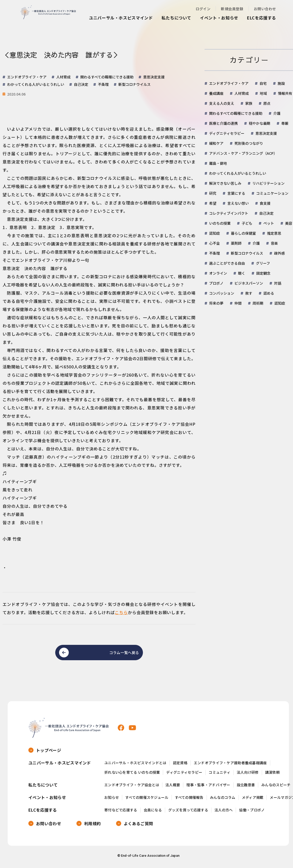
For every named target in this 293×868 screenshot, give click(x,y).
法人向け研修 (248, 775)
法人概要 (173, 787)
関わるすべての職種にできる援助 (236, 113)
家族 (249, 103)
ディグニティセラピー (227, 133)
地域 (263, 93)
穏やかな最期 (260, 123)
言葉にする (236, 193)
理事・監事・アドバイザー (208, 787)
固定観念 (263, 273)
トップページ (49, 753)
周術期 (258, 303)
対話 (278, 283)
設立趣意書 (246, 787)
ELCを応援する (262, 18)
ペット (269, 223)
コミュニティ (219, 775)
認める (269, 293)
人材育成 (242, 93)
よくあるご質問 (138, 826)
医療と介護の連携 (223, 123)
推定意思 (274, 233)
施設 (281, 83)
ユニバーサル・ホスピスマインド (121, 18)
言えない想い (238, 203)
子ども (247, 223)
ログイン (203, 9)
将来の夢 (216, 303)
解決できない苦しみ (225, 183)
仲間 (238, 303)
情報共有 (285, 93)
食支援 (265, 203)
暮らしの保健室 (243, 233)
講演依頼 (272, 775)
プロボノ (216, 283)
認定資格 (180, 765)
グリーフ (263, 263)
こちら (121, 612)
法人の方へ (224, 812)
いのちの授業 (220, 223)
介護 (277, 113)
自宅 (263, 83)
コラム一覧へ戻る (119, 654)
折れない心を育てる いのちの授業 (132, 775)
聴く (242, 273)
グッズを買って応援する (188, 812)
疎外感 (279, 253)
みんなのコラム (223, 800)
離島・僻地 (218, 163)
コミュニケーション (272, 193)
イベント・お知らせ (219, 18)
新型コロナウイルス (247, 253)
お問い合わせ (265, 9)
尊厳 (285, 123)
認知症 (215, 233)
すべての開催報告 (189, 800)
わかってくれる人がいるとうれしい (238, 173)
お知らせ (112, 800)
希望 (213, 203)
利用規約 (92, 826)
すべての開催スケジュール (147, 800)
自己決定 (266, 213)
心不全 (215, 243)
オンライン (218, 273)
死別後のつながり (249, 143)
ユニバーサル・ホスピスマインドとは (135, 765)
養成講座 (216, 93)
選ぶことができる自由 (227, 263)
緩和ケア (216, 143)
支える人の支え (222, 103)
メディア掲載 (253, 800)
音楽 (274, 243)
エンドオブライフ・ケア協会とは (132, 787)
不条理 (215, 253)
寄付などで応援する (121, 812)
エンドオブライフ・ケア (229, 83)
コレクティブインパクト (229, 213)
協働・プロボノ (252, 812)
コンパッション (222, 293)
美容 (289, 223)
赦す (249, 293)
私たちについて (176, 18)
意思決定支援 (266, 133)
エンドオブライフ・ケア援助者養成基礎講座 (230, 765)
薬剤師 (236, 243)
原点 (267, 103)
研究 (213, 193)
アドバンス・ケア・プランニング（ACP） (243, 153)
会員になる (153, 812)
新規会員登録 (232, 9)
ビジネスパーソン (249, 283)
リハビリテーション (268, 183)
